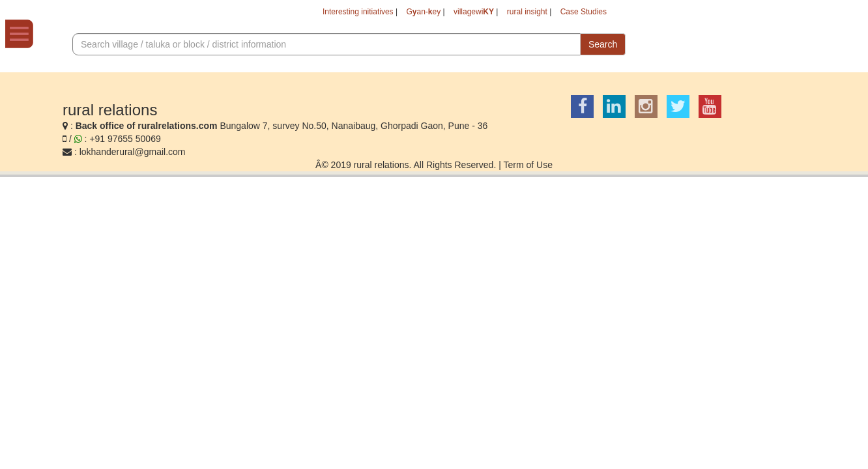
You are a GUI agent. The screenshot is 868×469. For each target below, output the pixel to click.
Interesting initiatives (321, 13)
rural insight (515, 13)
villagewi (454, 13)
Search (603, 46)
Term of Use (528, 166)
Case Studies (580, 13)
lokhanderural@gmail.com (133, 153)
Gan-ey (396, 13)
